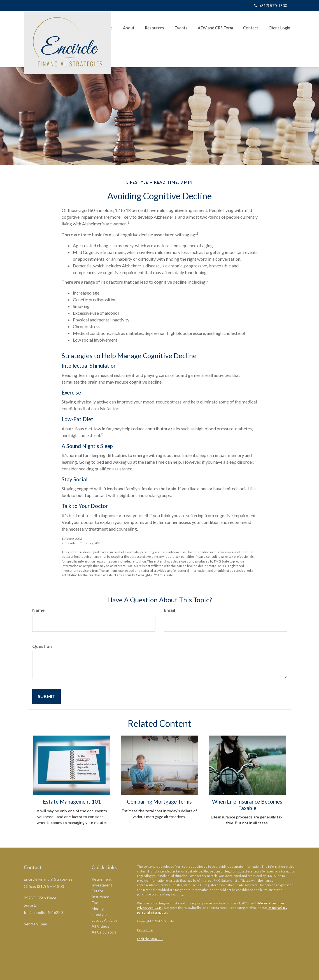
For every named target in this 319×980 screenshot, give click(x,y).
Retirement (102, 879)
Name (38, 610)
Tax (95, 903)
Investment (102, 885)
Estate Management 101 (72, 802)
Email (169, 610)
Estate (97, 891)
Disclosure (145, 930)
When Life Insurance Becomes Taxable (247, 805)
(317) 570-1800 (271, 5)
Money (98, 908)
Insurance (100, 897)
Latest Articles (105, 920)
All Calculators (104, 932)
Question (42, 646)
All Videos (100, 926)
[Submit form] (46, 696)
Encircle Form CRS (150, 939)
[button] (132, 22)
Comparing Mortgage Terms (159, 802)
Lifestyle (99, 914)
